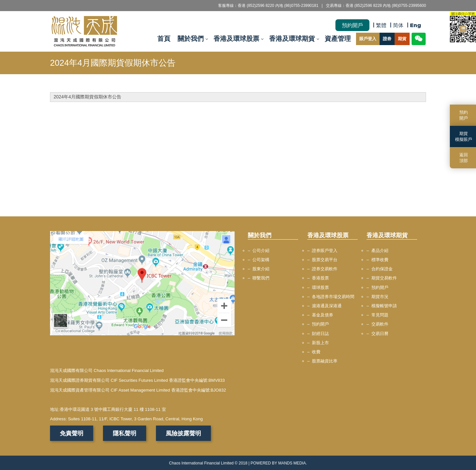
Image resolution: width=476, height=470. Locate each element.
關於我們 (191, 39)
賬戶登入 (368, 39)
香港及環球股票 (236, 39)
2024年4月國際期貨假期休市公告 (87, 97)
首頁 (164, 39)
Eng (416, 25)
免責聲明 (72, 433)
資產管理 (338, 39)
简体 (398, 25)
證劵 (387, 39)
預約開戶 (352, 25)
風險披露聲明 (183, 433)
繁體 (381, 25)
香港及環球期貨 (292, 39)
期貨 (402, 39)
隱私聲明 (125, 433)
